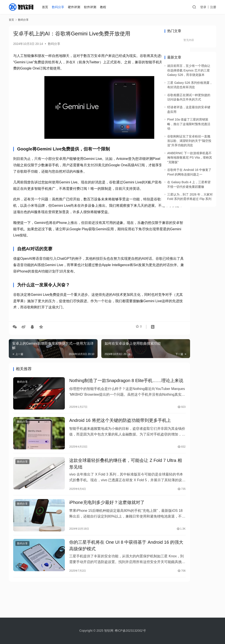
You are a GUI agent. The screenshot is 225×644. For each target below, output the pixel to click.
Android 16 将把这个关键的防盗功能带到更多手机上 (106, 447)
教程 (104, 7)
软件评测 (91, 7)
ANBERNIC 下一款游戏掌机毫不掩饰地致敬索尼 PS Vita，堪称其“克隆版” (190, 158)
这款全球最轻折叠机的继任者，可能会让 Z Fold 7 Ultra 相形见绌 (106, 490)
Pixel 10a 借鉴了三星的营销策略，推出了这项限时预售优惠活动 (189, 124)
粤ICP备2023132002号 (130, 631)
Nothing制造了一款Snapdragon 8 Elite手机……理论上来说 (105, 403)
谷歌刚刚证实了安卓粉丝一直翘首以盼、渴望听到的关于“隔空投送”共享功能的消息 (189, 141)
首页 (46, 7)
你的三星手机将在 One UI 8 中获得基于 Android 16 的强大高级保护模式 (98, 572)
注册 (213, 7)
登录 (203, 7)
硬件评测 (75, 7)
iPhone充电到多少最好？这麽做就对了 (97, 531)
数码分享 (59, 7)
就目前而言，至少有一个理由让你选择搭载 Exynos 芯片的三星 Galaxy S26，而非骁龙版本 (189, 70)
